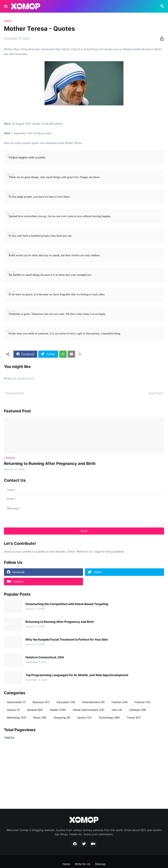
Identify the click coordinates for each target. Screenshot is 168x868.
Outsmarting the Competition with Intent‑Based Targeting (67, 604)
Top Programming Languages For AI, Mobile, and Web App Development (77, 675)
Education (66, 702)
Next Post (155, 393)
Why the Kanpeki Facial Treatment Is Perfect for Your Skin (67, 640)
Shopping (62, 718)
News (40, 718)
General (35, 710)
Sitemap (100, 864)
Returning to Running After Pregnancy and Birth (50, 464)
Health (58, 710)
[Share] (161, 38)
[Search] (163, 6)
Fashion (120, 702)
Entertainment (93, 702)
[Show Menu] (5, 6)
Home (8, 21)
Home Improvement (89, 710)
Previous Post (15, 393)
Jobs (117, 710)
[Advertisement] (84, 774)
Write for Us (83, 864)
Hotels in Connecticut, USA (45, 657)
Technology (109, 718)
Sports (84, 718)
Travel (134, 718)
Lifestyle (138, 710)
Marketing (17, 718)
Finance (142, 702)
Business (41, 702)
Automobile (16, 702)
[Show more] (80, 354)
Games (13, 710)
